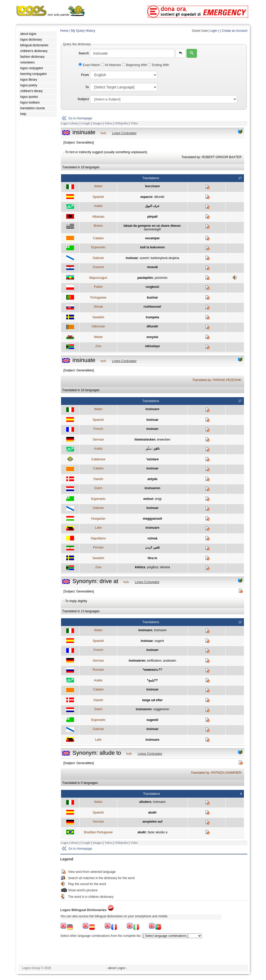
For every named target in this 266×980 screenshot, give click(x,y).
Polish (98, 287)
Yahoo (108, 123)
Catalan (98, 238)
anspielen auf (152, 822)
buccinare (152, 186)
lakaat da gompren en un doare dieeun (152, 226)
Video (134, 123)
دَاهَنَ (157, 449)
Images (98, 123)
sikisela (165, 567)
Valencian (98, 326)
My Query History (83, 31)
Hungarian (98, 519)
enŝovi (148, 499)
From (85, 75)
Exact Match (90, 65)
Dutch (98, 488)
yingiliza (152, 567)
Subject (83, 99)
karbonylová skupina (165, 258)
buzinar (152, 298)
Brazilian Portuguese (98, 832)
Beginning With (135, 65)
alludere (145, 802)
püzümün (161, 278)
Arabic (98, 206)
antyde (152, 479)
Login (213, 31)
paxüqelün (145, 278)
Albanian (98, 217)
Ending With (158, 65)
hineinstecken (145, 440)
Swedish (98, 317)
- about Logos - (117, 968)
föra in (152, 558)
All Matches (111, 65)
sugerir (159, 641)
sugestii (152, 720)
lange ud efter (152, 700)
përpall (152, 217)
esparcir (146, 197)
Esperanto (98, 247)
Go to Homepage (80, 118)
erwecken (164, 440)
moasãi (152, 267)
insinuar (132, 258)
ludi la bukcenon (152, 247)
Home (64, 31)
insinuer (152, 429)
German (98, 440)
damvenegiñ (152, 229)
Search (84, 53)
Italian (98, 186)
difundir (159, 197)
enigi (158, 499)
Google (86, 123)
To (87, 87)
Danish (98, 479)
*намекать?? (152, 670)
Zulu (98, 346)
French (98, 429)
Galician (98, 258)
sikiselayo (152, 346)
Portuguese (98, 298)
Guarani (98, 267)
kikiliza (140, 567)
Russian (98, 670)
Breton (98, 226)
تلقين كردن (152, 547)
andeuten (170, 661)
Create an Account (234, 31)
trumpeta (152, 317)
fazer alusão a (158, 832)
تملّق (149, 449)
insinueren (152, 488)
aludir (152, 813)
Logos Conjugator (124, 133)
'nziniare (152, 459)
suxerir (144, 258)
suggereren (161, 709)
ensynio (152, 337)
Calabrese (98, 459)
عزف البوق (152, 206)
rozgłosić (152, 287)
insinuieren (137, 661)
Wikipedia (122, 123)
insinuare (152, 409)
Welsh (98, 337)
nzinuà (152, 538)
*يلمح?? (152, 680)
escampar (152, 238)
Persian (98, 547)
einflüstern (154, 661)
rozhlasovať (152, 307)
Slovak (98, 307)
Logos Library (70, 123)
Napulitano (98, 538)
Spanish (98, 197)
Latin (98, 528)
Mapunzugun (98, 278)
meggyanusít (152, 519)
